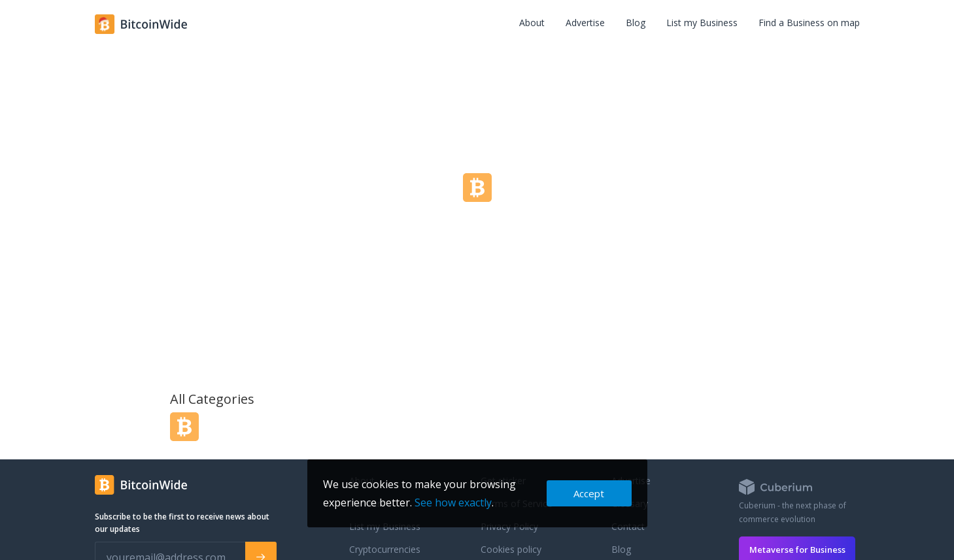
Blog (636, 23)
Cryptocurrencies (385, 549)
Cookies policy (511, 549)
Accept (589, 493)
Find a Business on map (809, 23)
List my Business (702, 23)
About (532, 23)
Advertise (585, 23)
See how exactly (453, 502)
